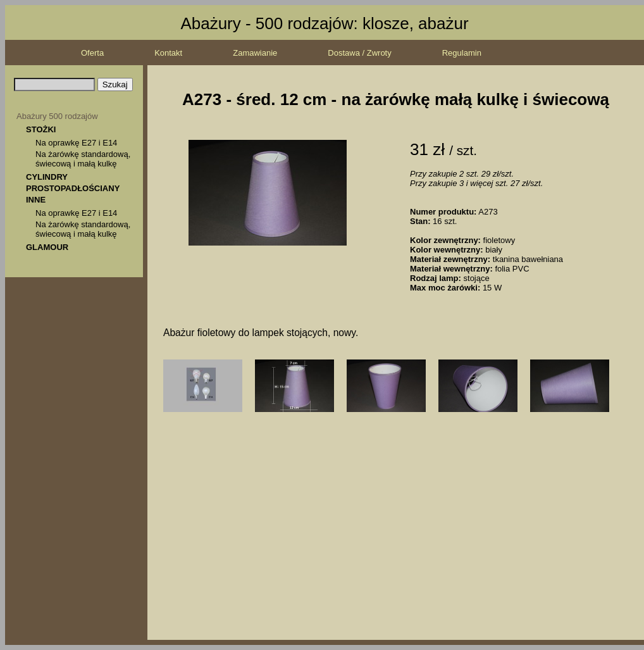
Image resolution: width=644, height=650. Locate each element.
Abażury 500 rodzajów (57, 116)
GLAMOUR (47, 247)
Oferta (92, 53)
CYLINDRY (47, 177)
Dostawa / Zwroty (359, 53)
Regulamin (462, 53)
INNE (36, 200)
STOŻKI (41, 129)
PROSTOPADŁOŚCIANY (73, 188)
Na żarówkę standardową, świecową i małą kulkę (83, 159)
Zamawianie (255, 53)
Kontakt (168, 53)
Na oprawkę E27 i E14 (76, 143)
